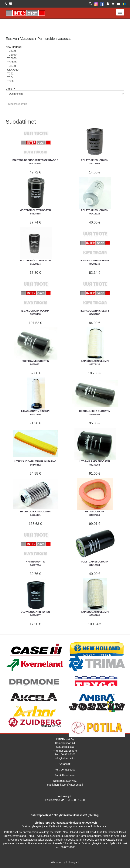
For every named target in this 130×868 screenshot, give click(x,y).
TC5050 (12, 58)
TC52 (10, 73)
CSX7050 (13, 70)
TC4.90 (12, 51)
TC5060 (12, 62)
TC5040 (12, 55)
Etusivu (11, 39)
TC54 (10, 77)
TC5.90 (12, 66)
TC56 (10, 81)
